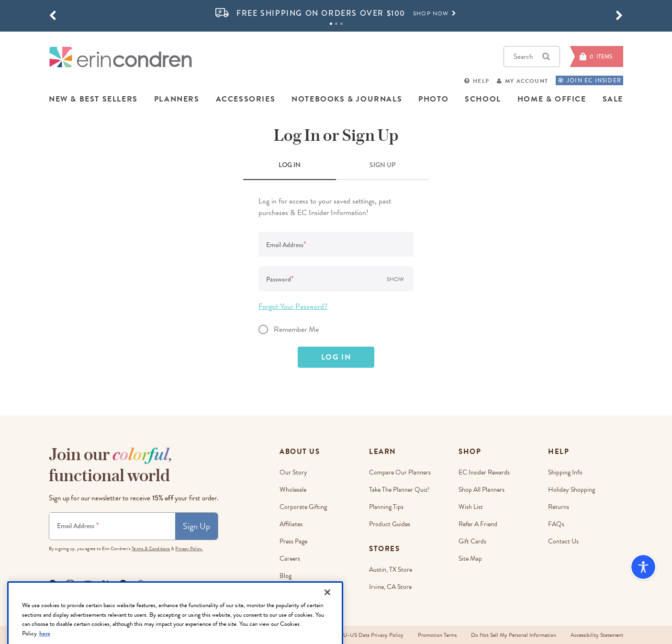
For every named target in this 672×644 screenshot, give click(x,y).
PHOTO (433, 99)
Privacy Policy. (189, 548)
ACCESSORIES (246, 99)
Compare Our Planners (400, 472)
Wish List (471, 507)
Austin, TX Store (391, 570)
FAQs (556, 524)
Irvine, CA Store (390, 587)
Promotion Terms (437, 635)
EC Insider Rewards (484, 472)
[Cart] (596, 56)
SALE (613, 99)
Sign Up (196, 526)
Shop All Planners (482, 490)
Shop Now (435, 13)
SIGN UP (382, 165)
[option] (336, 13)
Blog (286, 576)
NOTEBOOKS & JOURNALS (347, 99)
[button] (53, 16)
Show (395, 279)
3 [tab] (342, 24)
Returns (559, 507)
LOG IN (290, 165)
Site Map (470, 559)
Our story (293, 472)
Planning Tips (386, 507)
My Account (526, 81)
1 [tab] (331, 24)
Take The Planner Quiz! (399, 490)
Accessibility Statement (597, 635)
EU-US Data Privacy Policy (372, 635)
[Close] (327, 615)
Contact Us (563, 541)
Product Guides (390, 524)
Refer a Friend (478, 524)
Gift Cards (472, 541)
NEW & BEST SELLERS (93, 99)
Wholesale (293, 490)
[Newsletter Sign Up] (112, 526)
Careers (290, 559)
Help (481, 81)
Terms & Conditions (151, 548)
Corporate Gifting (303, 507)
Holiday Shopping (571, 490)
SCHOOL (483, 99)
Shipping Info (565, 472)
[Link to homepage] (121, 57)
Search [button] (532, 56)
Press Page (293, 541)
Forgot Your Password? (293, 306)
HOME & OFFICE (552, 99)
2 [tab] (336, 24)
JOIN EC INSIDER (589, 80)
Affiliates (291, 524)
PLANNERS (177, 99)
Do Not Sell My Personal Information (514, 635)
